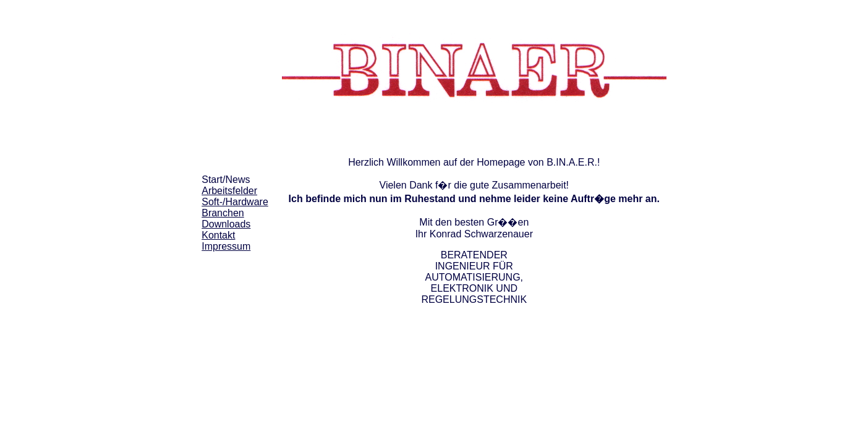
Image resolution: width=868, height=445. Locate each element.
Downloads (226, 224)
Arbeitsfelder (229, 191)
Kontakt (218, 235)
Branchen (223, 213)
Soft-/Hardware (235, 202)
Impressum (226, 246)
